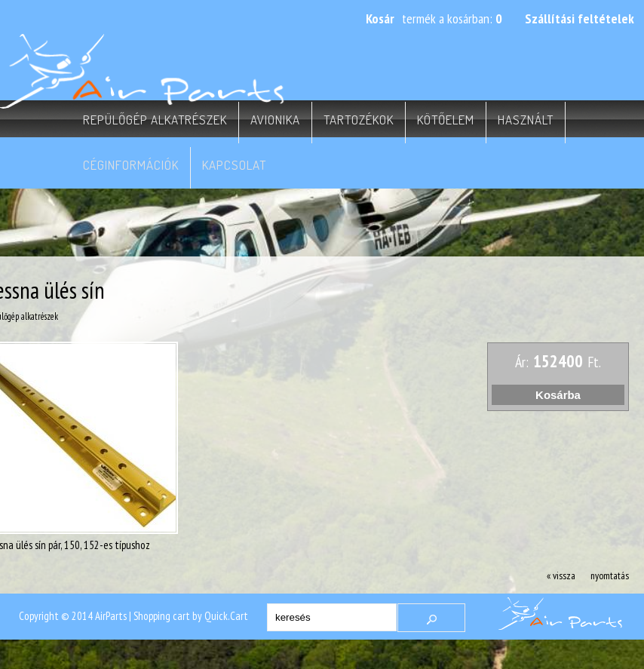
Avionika (275, 120)
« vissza (561, 575)
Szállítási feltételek (580, 18)
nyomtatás (610, 575)
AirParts (111, 616)
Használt (526, 120)
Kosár (380, 18)
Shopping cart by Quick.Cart (191, 616)
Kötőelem (446, 120)
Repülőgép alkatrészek (155, 120)
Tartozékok (359, 120)
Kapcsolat (234, 165)
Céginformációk (131, 165)
